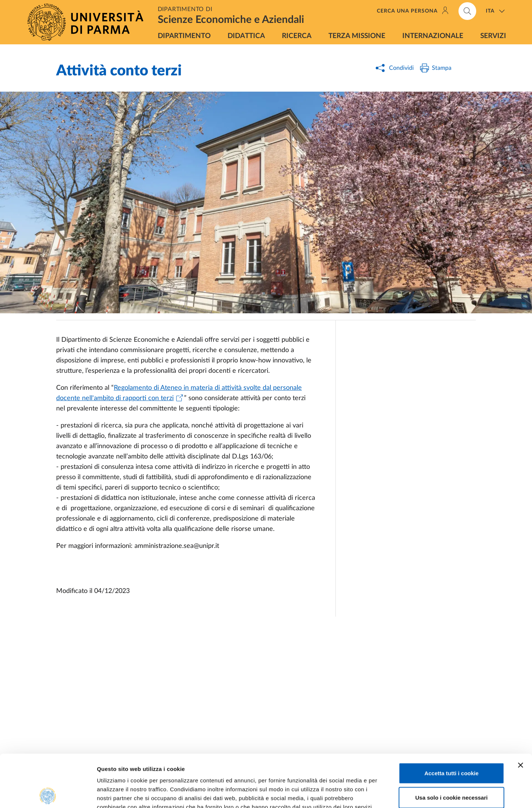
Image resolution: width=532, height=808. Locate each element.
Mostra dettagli (389, 793)
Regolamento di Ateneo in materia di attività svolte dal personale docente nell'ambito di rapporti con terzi (179, 393)
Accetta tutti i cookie (452, 721)
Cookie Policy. (117, 763)
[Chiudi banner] (521, 713)
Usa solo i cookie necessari (451, 745)
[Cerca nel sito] (467, 11)
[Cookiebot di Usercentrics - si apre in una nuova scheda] (48, 794)
